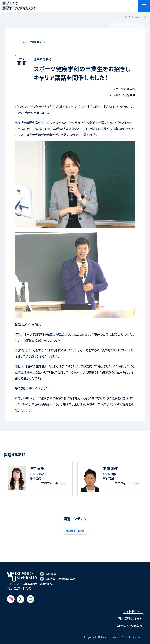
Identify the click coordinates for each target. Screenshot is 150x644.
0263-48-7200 (22, 588)
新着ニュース (139, 17)
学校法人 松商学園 (130, 626)
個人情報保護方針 (130, 618)
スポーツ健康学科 (32, 42)
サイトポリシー (133, 611)
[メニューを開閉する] (144, 6)
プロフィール (50, 483)
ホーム (123, 17)
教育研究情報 (75, 531)
